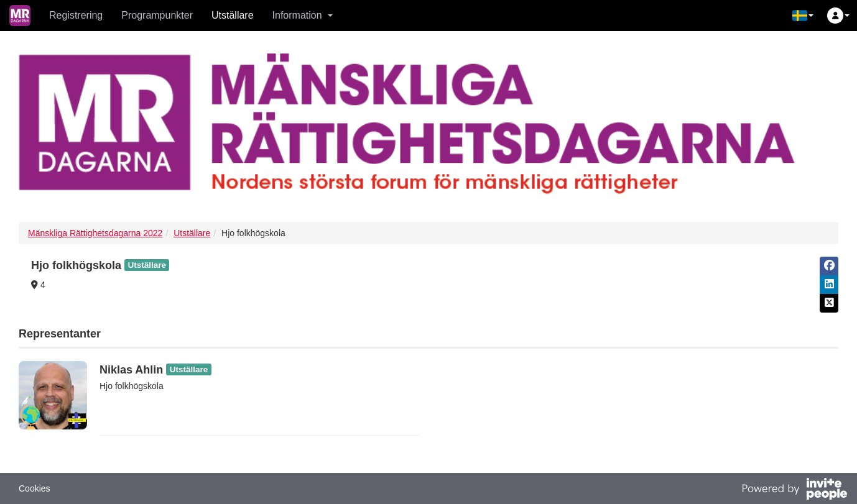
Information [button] (303, 15)
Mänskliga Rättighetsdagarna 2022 (95, 233)
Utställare (233, 15)
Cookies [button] (35, 488)
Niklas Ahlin (131, 370)
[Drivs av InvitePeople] (794, 490)
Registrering (76, 15)
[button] (803, 16)
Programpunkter (157, 15)
